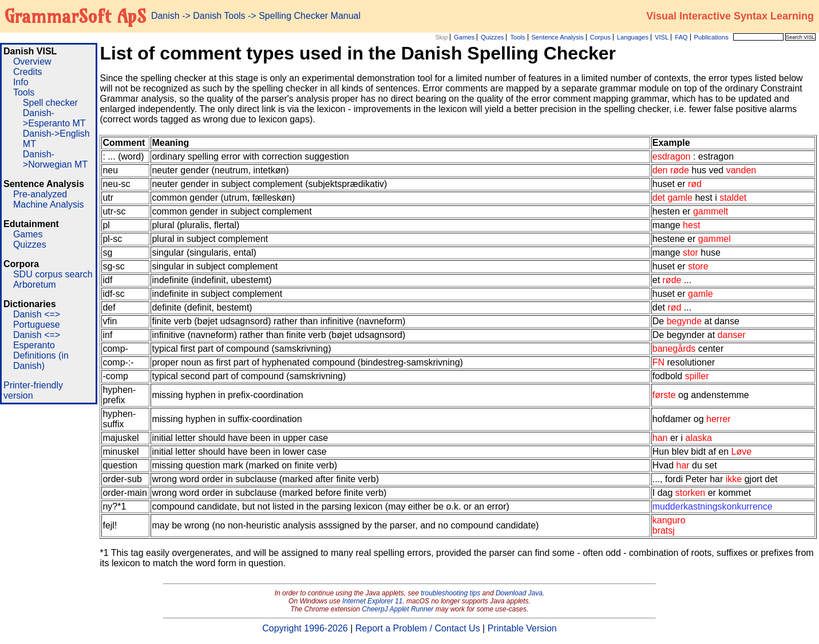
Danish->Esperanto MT (54, 118)
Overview (32, 61)
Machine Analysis (49, 204)
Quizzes (492, 37)
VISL (662, 37)
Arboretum (35, 285)
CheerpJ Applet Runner (397, 609)
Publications (711, 37)
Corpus (600, 37)
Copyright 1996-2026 (305, 628)
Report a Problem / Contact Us (418, 628)
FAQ (681, 37)
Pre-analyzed (40, 194)
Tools (517, 37)
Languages (633, 37)
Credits (28, 72)
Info (21, 82)
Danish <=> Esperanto (37, 340)
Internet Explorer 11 (372, 601)
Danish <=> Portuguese (37, 319)
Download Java (519, 593)
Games (464, 37)
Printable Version (522, 628)
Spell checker (50, 103)
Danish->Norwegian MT (55, 159)
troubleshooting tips (450, 593)
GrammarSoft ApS (75, 16)
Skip (441, 37)
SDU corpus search (53, 274)
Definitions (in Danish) (41, 361)
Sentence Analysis (557, 37)
